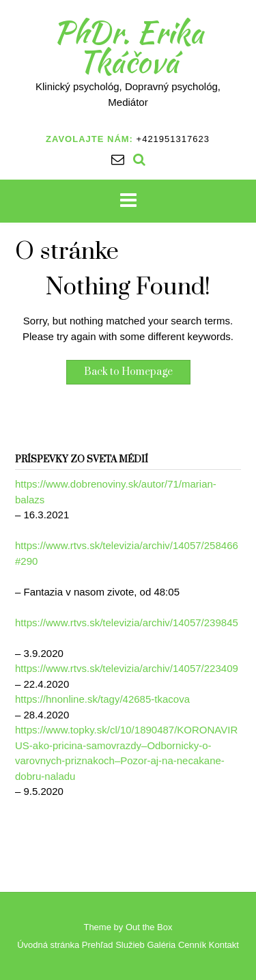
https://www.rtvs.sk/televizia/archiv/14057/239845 (127, 622)
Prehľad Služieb (113, 945)
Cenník (192, 945)
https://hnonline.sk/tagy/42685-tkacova (102, 699)
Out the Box (149, 927)
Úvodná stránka (48, 945)
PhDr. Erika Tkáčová (128, 47)
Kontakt (224, 945)
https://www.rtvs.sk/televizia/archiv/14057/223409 (127, 668)
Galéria (161, 945)
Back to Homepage (128, 372)
